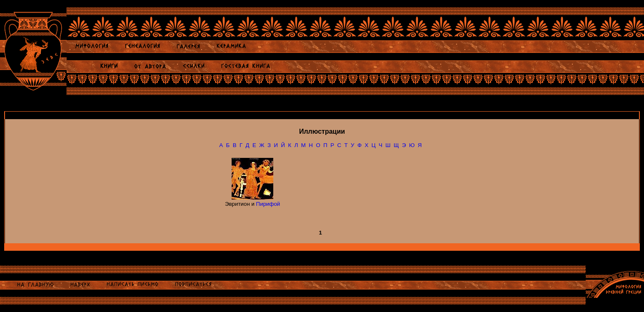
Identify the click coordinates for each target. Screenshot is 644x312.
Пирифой (268, 204)
